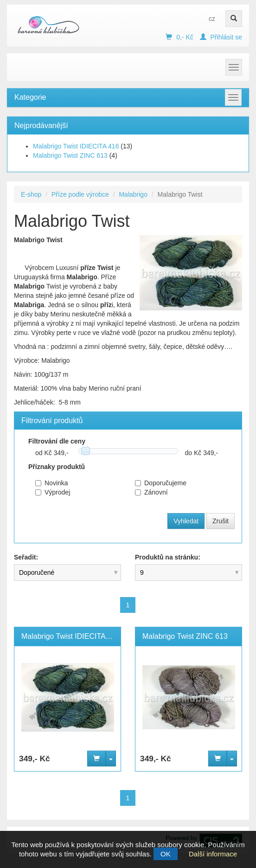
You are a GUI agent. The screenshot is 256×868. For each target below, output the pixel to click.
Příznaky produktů (57, 467)
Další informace (213, 854)
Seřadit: (26, 557)
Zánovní (151, 492)
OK (166, 854)
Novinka (52, 483)
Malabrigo (133, 194)
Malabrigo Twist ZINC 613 (70, 155)
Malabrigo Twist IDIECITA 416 (76, 146)
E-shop (31, 194)
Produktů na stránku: (168, 557)
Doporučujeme (161, 483)
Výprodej (53, 492)
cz (212, 19)
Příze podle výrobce (80, 194)
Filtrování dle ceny (57, 441)
